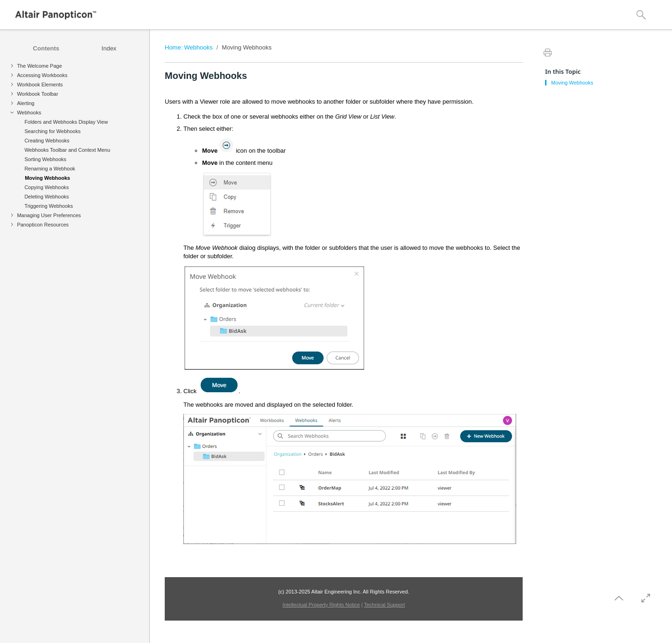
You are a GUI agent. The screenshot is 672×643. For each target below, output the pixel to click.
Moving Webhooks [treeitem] (47, 178)
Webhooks (29, 113)
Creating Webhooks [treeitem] (47, 141)
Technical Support (384, 605)
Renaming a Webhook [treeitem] (50, 169)
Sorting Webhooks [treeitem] (45, 159)
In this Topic (563, 71)
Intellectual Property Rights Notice (322, 605)
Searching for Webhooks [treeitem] (52, 131)
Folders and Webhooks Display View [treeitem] (66, 122)
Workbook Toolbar (37, 94)
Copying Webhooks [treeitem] (46, 187)
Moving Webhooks (247, 47)
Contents (46, 48)
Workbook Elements (40, 85)
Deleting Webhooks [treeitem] (46, 197)
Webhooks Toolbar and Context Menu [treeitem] (67, 150)
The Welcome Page (39, 66)
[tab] (46, 48)
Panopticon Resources (43, 225)
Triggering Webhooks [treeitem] (49, 206)
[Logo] (56, 15)
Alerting (25, 103)
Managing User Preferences (49, 215)
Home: (174, 47)
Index (109, 48)
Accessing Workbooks (42, 75)
